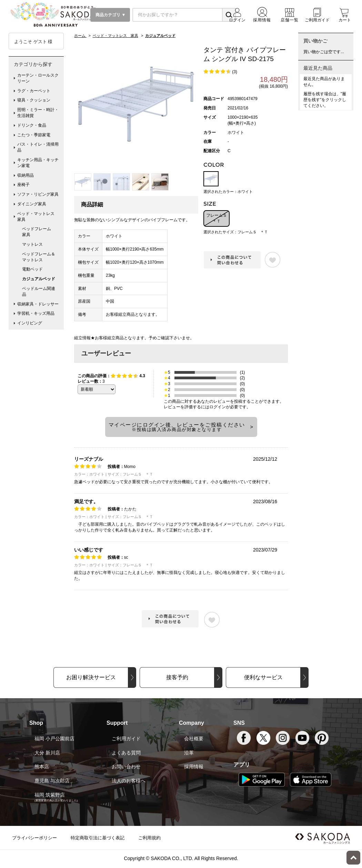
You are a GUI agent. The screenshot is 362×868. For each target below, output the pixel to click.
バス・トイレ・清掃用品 (38, 147)
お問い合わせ (126, 767)
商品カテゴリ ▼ (110, 15)
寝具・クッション (34, 100)
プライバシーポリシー (34, 838)
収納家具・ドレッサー (38, 304)
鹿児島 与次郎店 (52, 781)
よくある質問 (126, 753)
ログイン (218, 407)
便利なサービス (263, 677)
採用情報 (194, 767)
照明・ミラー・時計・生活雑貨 (38, 113)
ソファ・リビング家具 (38, 194)
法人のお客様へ (129, 781)
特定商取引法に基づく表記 (98, 838)
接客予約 (177, 677)
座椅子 (23, 185)
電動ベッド (32, 269)
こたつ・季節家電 (34, 135)
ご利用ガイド (126, 739)
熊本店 (42, 767)
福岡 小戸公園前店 (54, 739)
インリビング (30, 323)
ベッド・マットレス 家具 (38, 217)
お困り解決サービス (91, 677)
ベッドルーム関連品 (39, 291)
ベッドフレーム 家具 (39, 232)
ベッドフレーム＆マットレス (39, 257)
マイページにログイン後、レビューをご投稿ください (177, 427)
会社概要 (194, 739)
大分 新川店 (47, 753)
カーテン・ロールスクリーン (38, 78)
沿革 (189, 753)
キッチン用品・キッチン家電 (38, 163)
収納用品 (26, 175)
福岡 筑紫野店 (50, 795)
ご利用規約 (149, 838)
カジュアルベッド (39, 279)
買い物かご (315, 41)
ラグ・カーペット (34, 91)
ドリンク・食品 (32, 125)
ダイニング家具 (32, 204)
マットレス (32, 244)
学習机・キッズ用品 (36, 313)
